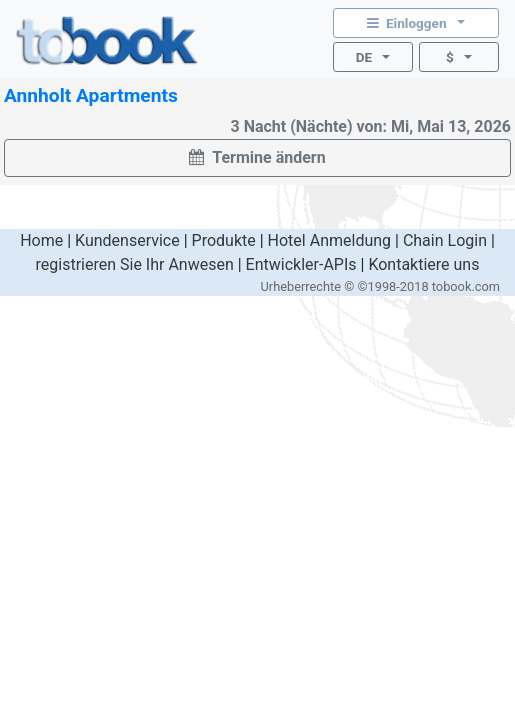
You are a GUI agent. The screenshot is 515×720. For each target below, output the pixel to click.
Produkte (224, 240)
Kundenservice (127, 240)
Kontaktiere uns (423, 264)
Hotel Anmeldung (329, 240)
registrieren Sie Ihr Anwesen (135, 264)
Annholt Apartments (91, 95)
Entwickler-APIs (301, 264)
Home (41, 240)
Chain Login (445, 240)
